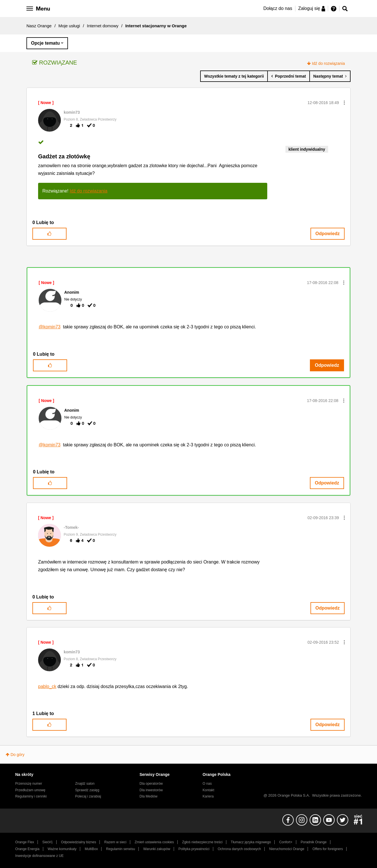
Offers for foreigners (328, 849)
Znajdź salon (85, 784)
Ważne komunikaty (62, 849)
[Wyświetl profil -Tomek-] (71, 527)
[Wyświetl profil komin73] (72, 112)
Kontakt (209, 790)
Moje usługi (69, 26)
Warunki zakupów (157, 849)
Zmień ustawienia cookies (154, 842)
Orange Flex (25, 842)
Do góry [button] (17, 755)
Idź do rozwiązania (328, 63)
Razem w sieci (115, 842)
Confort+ (286, 842)
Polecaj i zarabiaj (88, 796)
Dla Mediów (149, 796)
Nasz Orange (39, 26)
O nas (207, 784)
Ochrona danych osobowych (239, 849)
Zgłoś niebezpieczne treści (202, 842)
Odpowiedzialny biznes (79, 842)
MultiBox (91, 849)
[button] (344, 103)
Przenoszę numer (29, 784)
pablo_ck (47, 686)
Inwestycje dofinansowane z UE (40, 856)
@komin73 (50, 327)
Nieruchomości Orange (287, 849)
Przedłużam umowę (30, 790)
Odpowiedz (327, 234)
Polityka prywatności (194, 849)
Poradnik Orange (313, 842)
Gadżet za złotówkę (64, 156)
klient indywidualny (307, 149)
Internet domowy (103, 26)
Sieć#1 (48, 842)
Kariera (208, 796)
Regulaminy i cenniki (31, 796)
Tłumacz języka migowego (251, 842)
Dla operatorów (151, 784)
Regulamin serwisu (121, 849)
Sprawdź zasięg (87, 790)
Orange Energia (27, 849)
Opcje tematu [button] (45, 43)
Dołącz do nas (278, 8)
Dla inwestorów (151, 790)
